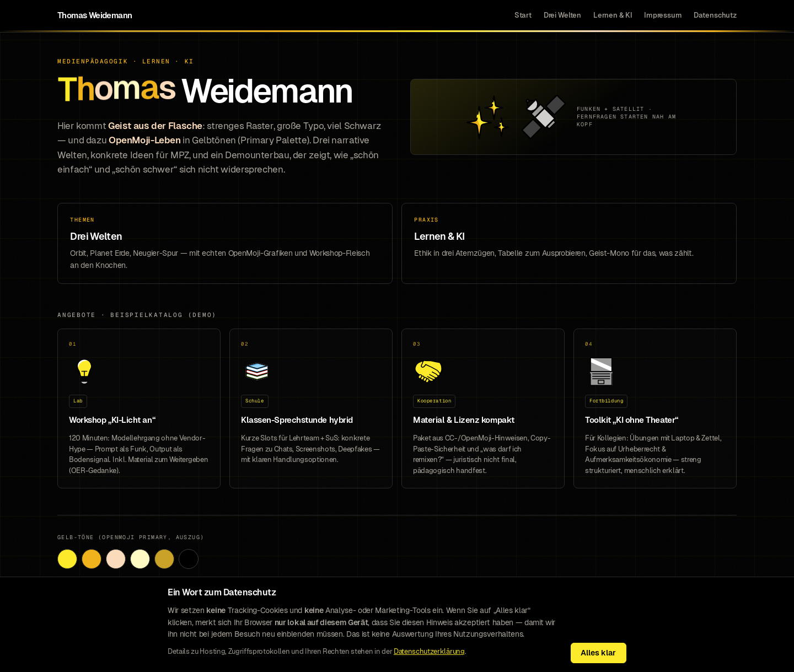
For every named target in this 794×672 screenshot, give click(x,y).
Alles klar (598, 653)
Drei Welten (563, 15)
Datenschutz (715, 15)
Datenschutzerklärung (429, 651)
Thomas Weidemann (95, 15)
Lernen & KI (613, 15)
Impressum (663, 15)
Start (523, 15)
